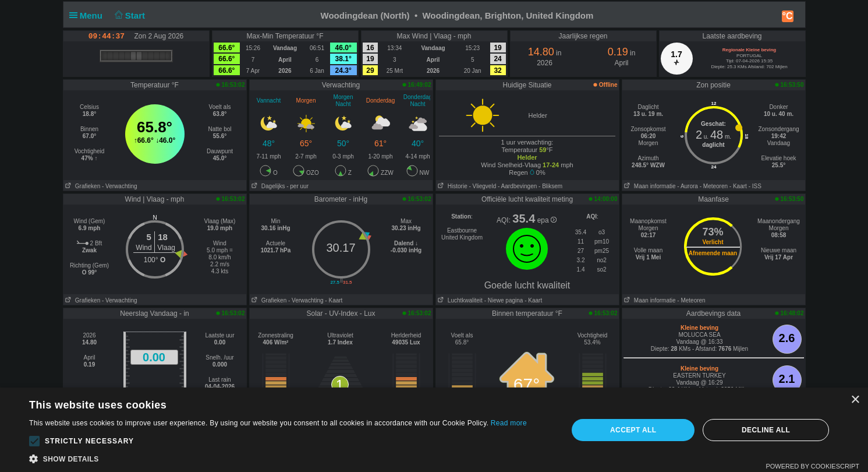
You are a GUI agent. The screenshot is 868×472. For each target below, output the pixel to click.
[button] (34, 441)
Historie (452, 186)
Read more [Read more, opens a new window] (509, 423)
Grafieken (82, 186)
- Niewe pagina (504, 300)
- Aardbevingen (517, 186)
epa (547, 220)
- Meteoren (714, 186)
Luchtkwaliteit (459, 300)
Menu (88, 15)
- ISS (755, 186)
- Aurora (688, 186)
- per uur (297, 186)
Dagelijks (268, 186)
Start (128, 15)
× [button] (855, 400)
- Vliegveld (483, 186)
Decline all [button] (766, 430)
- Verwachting (120, 186)
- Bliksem (550, 186)
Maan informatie (649, 186)
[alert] (434, 430)
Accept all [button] (633, 430)
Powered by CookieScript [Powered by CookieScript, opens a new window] (812, 466)
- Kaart (738, 186)
